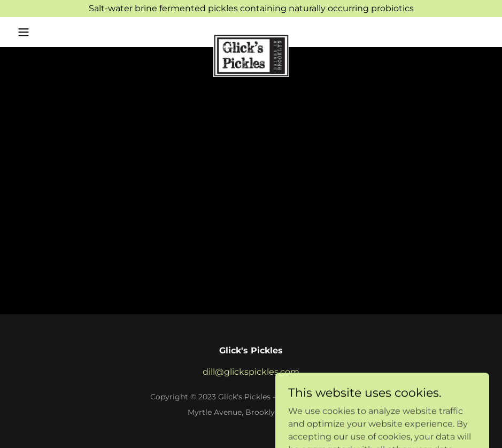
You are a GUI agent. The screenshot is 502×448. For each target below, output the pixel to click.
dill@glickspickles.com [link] (251, 372)
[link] (251, 38)
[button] (49, 32)
